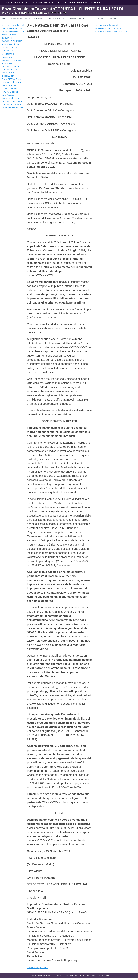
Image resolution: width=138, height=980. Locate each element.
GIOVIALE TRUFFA (97, 19)
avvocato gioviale (37, 967)
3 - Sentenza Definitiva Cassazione (111, 32)
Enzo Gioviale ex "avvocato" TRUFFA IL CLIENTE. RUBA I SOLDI (63, 9)
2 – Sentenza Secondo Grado (46, 2)
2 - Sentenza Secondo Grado (108, 28)
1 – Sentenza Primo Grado (15, 2)
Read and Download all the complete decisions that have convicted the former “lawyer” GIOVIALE (13, 32)
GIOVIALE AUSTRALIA (55, 19)
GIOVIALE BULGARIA (77, 19)
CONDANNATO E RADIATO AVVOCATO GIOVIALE (22, 19)
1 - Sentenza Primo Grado (107, 25)
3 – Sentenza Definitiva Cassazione (83, 2)
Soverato (112, 19)
